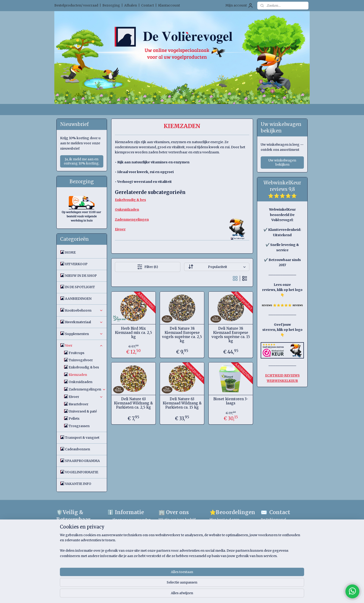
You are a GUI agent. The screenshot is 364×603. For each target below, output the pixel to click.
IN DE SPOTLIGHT (80, 287)
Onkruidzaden (81, 382)
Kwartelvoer (79, 404)
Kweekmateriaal (84, 322)
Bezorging (111, 5)
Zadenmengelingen (87, 389)
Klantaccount (169, 5)
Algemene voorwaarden (131, 520)
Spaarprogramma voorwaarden (127, 529)
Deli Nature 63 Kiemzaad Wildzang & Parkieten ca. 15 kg (182, 403)
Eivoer (86, 397)
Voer (84, 345)
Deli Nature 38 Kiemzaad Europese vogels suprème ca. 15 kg (231, 335)
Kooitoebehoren (84, 310)
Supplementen (84, 334)
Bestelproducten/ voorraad (76, 5)
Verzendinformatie (127, 546)
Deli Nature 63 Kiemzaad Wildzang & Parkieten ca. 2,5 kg (133, 403)
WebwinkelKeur (79, 529)
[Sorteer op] (216, 267)
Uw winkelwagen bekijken (282, 162)
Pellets (74, 419)
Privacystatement (127, 539)
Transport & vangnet (82, 438)
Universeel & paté (83, 411)
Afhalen (131, 5)
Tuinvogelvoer (81, 360)
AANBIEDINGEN (78, 299)
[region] (151, 585)
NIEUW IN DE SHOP (81, 276)
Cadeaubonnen (78, 449)
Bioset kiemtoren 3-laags (231, 401)
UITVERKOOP (76, 264)
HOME (70, 252)
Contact (148, 5)
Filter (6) (148, 267)
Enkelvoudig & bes (84, 367)
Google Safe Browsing (83, 545)
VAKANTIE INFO (78, 484)
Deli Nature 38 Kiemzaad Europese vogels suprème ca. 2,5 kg (182, 335)
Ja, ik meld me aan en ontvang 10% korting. (82, 161)
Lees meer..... (169, 539)
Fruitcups (76, 353)
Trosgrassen (79, 426)
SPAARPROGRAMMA (82, 461)
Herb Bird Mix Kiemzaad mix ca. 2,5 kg (133, 333)
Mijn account (239, 6)
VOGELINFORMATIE (82, 472)
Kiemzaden (78, 375)
